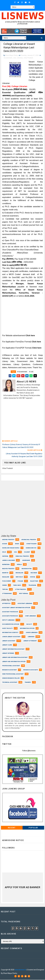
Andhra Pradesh (8, 540)
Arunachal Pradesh (29, 540)
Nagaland (6, 577)
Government (8, 58)
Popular (33, 828)
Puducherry (7, 581)
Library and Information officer (14, 662)
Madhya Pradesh (8, 569)
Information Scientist (10, 633)
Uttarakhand (7, 594)
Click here (30, 336)
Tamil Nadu (17, 585)
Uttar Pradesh (28, 58)
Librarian (20, 58)
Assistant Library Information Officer (16, 608)
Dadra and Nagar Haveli (11, 548)
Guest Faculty (7, 629)
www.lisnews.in (20, 970)
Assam (5, 544)
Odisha (33, 577)
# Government (22, 372)
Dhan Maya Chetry (17, 963)
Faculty (29, 624)
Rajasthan (34, 581)
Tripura (5, 590)
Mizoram (34, 573)
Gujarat (27, 552)
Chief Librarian (30, 616)
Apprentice (6, 604)
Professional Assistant (11, 666)
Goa (15, 552)
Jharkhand (26, 561)
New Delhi (19, 577)
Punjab (20, 581)
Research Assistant (9, 670)
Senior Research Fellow (11, 678)
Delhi (4, 552)
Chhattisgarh (31, 544)
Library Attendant (30, 641)
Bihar (17, 544)
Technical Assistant (10, 683)
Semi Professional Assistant (13, 674)
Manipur (5, 573)
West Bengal (24, 594)
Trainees (28, 683)
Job (14, 58)
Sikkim (4, 585)
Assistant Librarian (25, 604)
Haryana (5, 556)
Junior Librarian (32, 633)
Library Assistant (9, 641)
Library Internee (8, 654)
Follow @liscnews (29, 751)
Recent (12, 828)
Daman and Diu (31, 548)
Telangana (32, 585)
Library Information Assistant (13, 649)
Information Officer (27, 629)
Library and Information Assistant (15, 658)
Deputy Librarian (8, 620)
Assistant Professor (10, 612)
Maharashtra (27, 569)
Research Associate (31, 670)
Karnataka (6, 565)
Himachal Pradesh (22, 556)
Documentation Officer (11, 624)
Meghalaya (19, 573)
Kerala (19, 565)
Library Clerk (7, 645)
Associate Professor (10, 616)
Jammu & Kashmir (8, 561)
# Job (31, 372)
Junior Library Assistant (11, 637)
